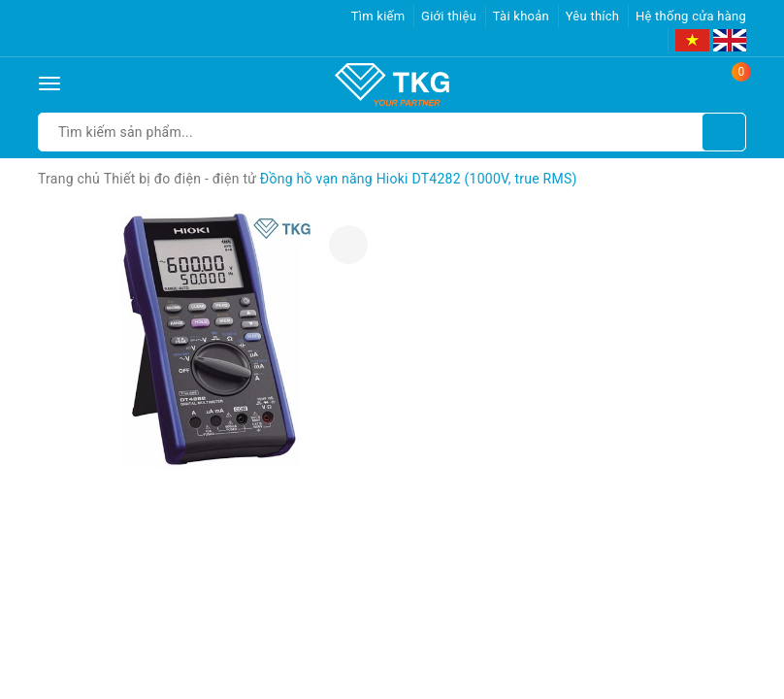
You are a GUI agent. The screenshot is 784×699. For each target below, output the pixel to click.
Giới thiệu (449, 16)
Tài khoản (521, 16)
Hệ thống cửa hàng (691, 16)
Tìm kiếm (378, 16)
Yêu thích (593, 16)
